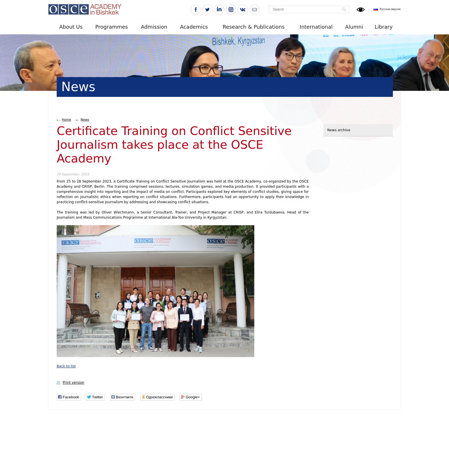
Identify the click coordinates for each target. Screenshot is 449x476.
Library (384, 27)
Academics (194, 27)
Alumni (354, 27)
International (316, 27)
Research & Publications (254, 27)
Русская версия (390, 9)
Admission (154, 27)
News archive (339, 130)
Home (66, 120)
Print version (73, 383)
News (85, 120)
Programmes (112, 27)
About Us (71, 27)
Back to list (66, 366)
